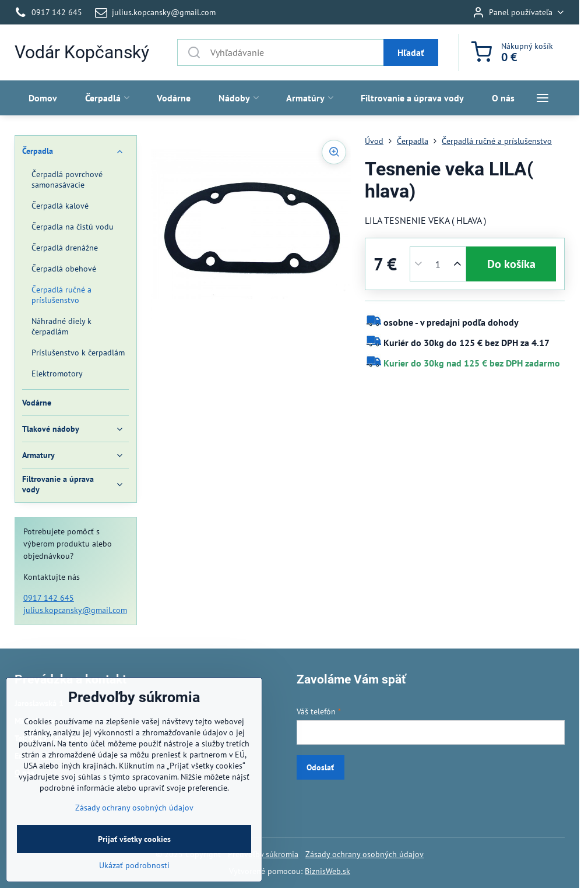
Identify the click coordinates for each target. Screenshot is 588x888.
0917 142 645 (49, 598)
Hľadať (411, 52)
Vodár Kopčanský (82, 52)
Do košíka (511, 264)
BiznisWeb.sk (328, 871)
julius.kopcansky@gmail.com (75, 610)
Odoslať (320, 767)
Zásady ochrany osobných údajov (365, 854)
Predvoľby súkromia (263, 854)
